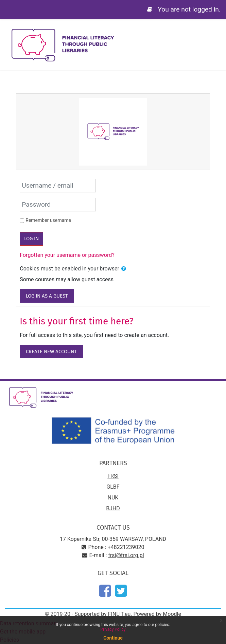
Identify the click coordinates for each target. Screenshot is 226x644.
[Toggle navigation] (216, 34)
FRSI (113, 476)
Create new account (51, 352)
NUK (113, 498)
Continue (113, 638)
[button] (124, 269)
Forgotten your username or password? (67, 255)
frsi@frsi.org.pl (126, 555)
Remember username (48, 220)
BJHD (113, 508)
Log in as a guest (47, 296)
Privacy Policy (113, 629)
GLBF (113, 487)
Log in (31, 239)
